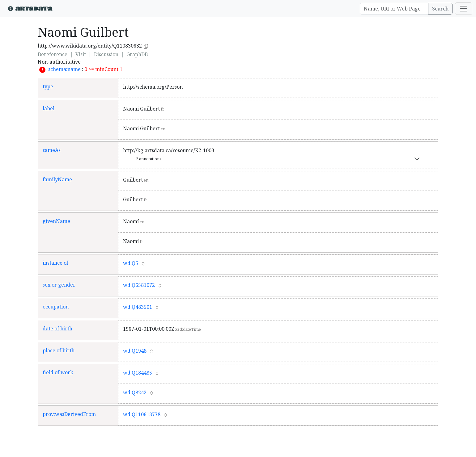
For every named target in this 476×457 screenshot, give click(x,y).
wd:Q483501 (138, 307)
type (48, 86)
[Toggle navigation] (464, 9)
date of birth (57, 329)
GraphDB (137, 54)
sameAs (52, 150)
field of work (58, 372)
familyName (57, 179)
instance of (55, 263)
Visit (81, 54)
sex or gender (59, 285)
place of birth (59, 350)
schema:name (64, 69)
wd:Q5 (131, 263)
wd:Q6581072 (139, 285)
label (49, 108)
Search (440, 9)
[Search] (394, 9)
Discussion (106, 54)
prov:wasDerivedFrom (69, 414)
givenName (56, 221)
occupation (56, 307)
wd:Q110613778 (142, 414)
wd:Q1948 (135, 351)
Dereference (53, 54)
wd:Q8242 (135, 392)
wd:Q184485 (138, 373)
